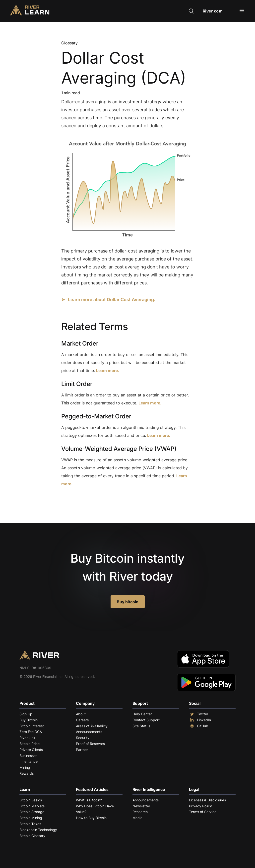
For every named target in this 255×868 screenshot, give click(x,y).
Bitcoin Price (30, 744)
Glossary (69, 43)
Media (137, 818)
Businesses (28, 756)
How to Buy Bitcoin (91, 818)
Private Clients (31, 750)
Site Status (141, 726)
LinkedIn (200, 720)
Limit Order (77, 384)
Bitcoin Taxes (30, 824)
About (81, 714)
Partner (82, 750)
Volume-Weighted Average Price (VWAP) (119, 449)
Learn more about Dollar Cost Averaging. (112, 300)
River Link (27, 738)
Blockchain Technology (38, 830)
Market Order (80, 343)
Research (140, 812)
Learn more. (108, 371)
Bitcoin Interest (32, 726)
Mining (25, 767)
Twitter (199, 714)
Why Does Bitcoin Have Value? (95, 809)
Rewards (27, 773)
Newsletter (141, 806)
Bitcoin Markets (32, 806)
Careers (82, 720)
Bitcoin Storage (32, 812)
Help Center (142, 714)
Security (83, 738)
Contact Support (146, 720)
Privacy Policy (200, 806)
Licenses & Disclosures (207, 800)
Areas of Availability (92, 726)
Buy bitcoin (128, 602)
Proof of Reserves (90, 744)
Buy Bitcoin (29, 720)
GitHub (199, 726)
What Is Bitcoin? (89, 800)
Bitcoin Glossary (32, 836)
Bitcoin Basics (31, 800)
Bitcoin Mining (31, 818)
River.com (213, 11)
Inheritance (29, 761)
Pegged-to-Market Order (96, 416)
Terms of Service (203, 812)
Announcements (89, 732)
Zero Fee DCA (31, 732)
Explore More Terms (89, 499)
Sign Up (26, 714)
